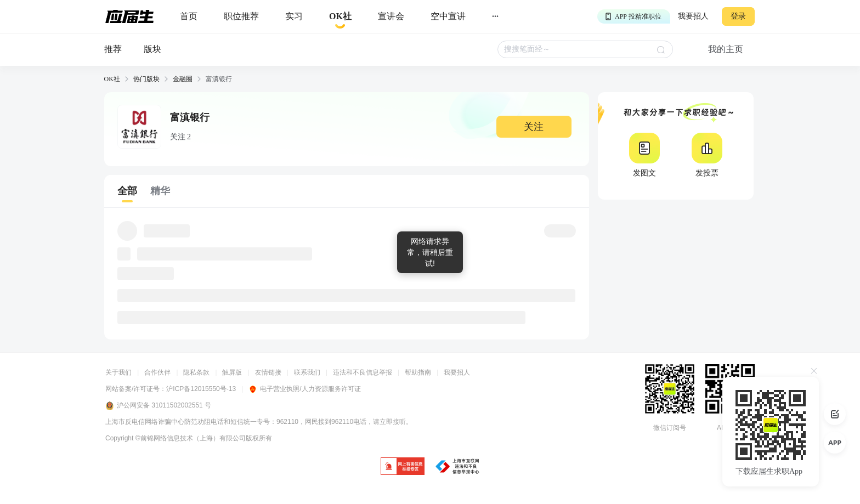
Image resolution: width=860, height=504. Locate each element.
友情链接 (268, 372)
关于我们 (118, 372)
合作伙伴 (157, 372)
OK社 (112, 79)
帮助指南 (418, 372)
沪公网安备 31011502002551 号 (158, 406)
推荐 (113, 49)
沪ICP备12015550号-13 (201, 389)
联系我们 (307, 372)
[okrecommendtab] (340, 17)
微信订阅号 (670, 428)
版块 (152, 49)
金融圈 (183, 79)
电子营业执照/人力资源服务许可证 (304, 389)
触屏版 (232, 372)
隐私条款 (196, 372)
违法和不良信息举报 (363, 372)
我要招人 (693, 16)
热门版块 (146, 79)
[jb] (403, 467)
